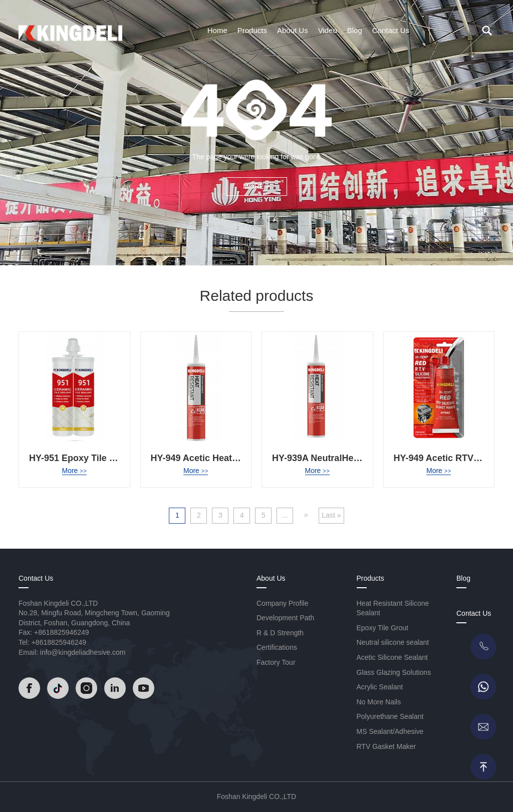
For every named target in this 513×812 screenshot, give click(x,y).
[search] (487, 31)
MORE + (256, 186)
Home (217, 30)
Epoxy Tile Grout (383, 628)
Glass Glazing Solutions (394, 672)
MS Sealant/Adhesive (390, 731)
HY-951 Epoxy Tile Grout (81, 458)
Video (328, 30)
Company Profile (283, 603)
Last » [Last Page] (331, 515)
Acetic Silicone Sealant (392, 657)
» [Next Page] (306, 515)
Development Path (285, 618)
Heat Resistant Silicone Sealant (393, 608)
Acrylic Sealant (380, 687)
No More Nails (379, 702)
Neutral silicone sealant (393, 642)
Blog (355, 30)
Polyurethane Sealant (390, 716)
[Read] (70, 30)
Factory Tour (276, 662)
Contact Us (391, 30)
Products (252, 30)
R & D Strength (280, 633)
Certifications (277, 647)
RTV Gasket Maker (387, 746)
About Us (293, 30)
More (74, 471)
